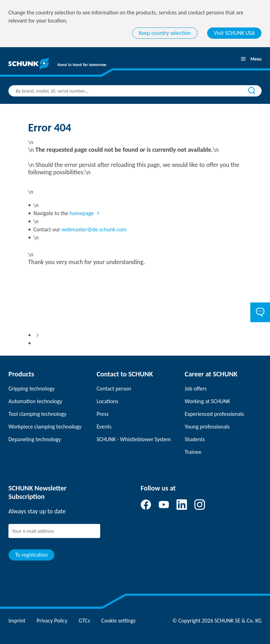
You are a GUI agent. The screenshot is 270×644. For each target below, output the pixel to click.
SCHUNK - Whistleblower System (134, 439)
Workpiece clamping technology (45, 427)
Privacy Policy (52, 621)
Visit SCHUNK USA (234, 33)
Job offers (195, 389)
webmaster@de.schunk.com (94, 229)
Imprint (17, 621)
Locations (107, 401)
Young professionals (207, 427)
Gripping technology (31, 389)
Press (103, 414)
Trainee (193, 452)
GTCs (84, 621)
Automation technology (35, 401)
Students (195, 439)
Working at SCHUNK (207, 401)
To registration (31, 555)
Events (104, 427)
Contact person (114, 389)
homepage (82, 213)
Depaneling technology (35, 439)
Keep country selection (165, 33)
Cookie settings (118, 621)
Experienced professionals (214, 414)
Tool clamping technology (37, 414)
